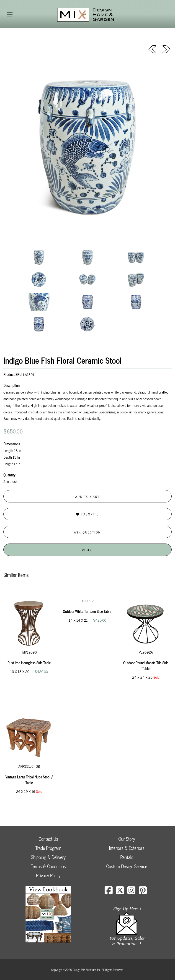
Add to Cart (87, 496)
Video (87, 550)
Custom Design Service (127, 866)
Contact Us (48, 839)
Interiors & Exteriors (127, 848)
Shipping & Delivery (48, 857)
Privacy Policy (48, 875)
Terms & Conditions (48, 866)
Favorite (87, 514)
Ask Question (87, 532)
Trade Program (48, 848)
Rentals (127, 857)
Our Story (127, 839)
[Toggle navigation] (10, 14)
